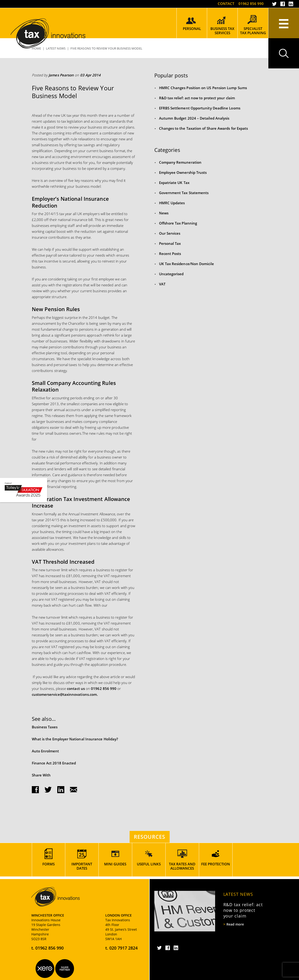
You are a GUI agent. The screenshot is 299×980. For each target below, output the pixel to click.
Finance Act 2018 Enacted (54, 763)
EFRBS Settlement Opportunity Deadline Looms (200, 108)
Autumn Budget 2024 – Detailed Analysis (194, 118)
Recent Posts (170, 254)
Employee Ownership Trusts (183, 172)
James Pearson (61, 75)
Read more (235, 924)
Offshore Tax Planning (178, 223)
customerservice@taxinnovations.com (64, 694)
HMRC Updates (172, 203)
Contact (226, 4)
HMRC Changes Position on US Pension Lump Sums (203, 88)
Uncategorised (171, 274)
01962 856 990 (251, 4)
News (164, 213)
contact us (76, 688)
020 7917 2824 (123, 948)
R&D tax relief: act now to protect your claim (197, 98)
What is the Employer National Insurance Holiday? (75, 739)
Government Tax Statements (184, 193)
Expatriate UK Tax (174, 183)
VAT (162, 284)
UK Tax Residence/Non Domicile (186, 264)
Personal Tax (170, 243)
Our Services (170, 233)
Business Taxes (45, 727)
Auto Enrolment (45, 751)
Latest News (238, 894)
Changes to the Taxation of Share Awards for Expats (204, 128)
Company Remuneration (180, 162)
